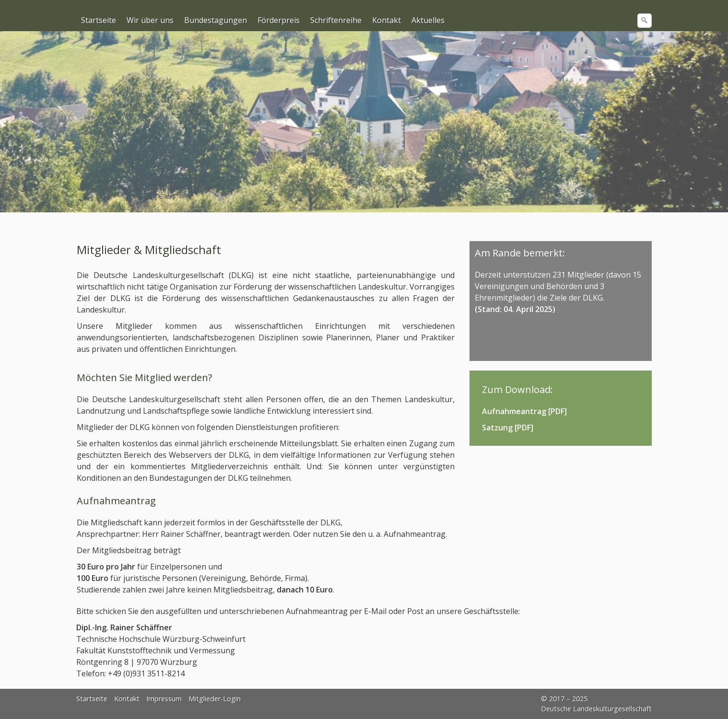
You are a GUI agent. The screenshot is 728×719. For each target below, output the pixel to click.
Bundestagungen (216, 20)
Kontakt (387, 20)
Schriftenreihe (336, 20)
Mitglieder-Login (215, 699)
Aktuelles (428, 20)
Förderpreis (279, 20)
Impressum (164, 699)
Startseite (99, 20)
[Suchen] (645, 21)
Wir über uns (150, 20)
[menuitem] (99, 20)
